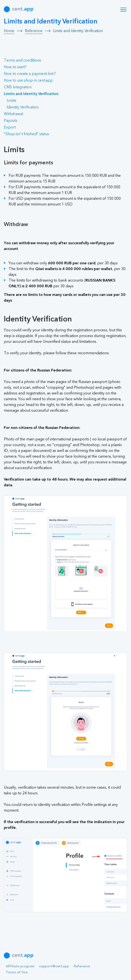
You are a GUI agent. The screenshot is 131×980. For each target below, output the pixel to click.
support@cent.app (54, 966)
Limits (11, 100)
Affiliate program (20, 966)
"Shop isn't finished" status (26, 134)
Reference (34, 31)
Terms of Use (17, 972)
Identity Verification (23, 107)
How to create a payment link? (30, 74)
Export (10, 127)
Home (9, 31)
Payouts (11, 121)
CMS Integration (18, 87)
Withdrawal (13, 114)
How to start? (15, 67)
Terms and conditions (22, 60)
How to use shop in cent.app (28, 80)
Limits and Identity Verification (31, 94)
